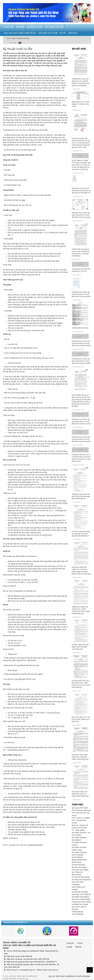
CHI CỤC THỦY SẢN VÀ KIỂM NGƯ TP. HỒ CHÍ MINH (69, 976)
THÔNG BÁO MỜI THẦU (80, 328)
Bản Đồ (78, 947)
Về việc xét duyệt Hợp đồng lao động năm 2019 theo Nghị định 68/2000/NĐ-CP (81, 534)
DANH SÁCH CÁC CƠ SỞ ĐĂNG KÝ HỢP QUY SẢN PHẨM (80, 104)
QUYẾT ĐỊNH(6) (77, 857)
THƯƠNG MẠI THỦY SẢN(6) (81, 902)
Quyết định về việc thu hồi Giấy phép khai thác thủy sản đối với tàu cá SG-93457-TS (81, 191)
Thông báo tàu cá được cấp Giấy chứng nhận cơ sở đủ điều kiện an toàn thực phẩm (81, 215)
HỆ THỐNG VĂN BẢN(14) (80, 897)
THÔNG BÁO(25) (78, 912)
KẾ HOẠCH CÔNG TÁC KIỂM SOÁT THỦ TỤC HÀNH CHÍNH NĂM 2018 (80, 794)
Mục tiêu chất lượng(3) (79, 867)
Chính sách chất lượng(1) (80, 870)
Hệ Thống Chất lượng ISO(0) (81, 880)
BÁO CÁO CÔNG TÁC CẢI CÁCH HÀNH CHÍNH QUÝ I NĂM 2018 (81, 719)
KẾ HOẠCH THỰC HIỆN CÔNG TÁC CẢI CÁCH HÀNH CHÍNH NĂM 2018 (80, 757)
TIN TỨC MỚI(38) (78, 914)
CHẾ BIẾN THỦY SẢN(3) (80, 904)
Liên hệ (69, 947)
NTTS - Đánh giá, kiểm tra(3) (81, 810)
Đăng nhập (13, 43)
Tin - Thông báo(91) (78, 830)
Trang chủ (70, 943)
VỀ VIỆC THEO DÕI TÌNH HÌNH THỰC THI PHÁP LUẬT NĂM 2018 (80, 647)
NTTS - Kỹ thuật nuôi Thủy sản (15, 845)
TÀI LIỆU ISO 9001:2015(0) (81, 877)
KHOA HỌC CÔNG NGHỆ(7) (81, 899)
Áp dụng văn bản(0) (78, 865)
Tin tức (80, 943)
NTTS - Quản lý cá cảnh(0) (81, 818)
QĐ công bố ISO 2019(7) (80, 808)
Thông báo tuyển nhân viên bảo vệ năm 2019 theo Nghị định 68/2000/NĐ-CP (81, 496)
